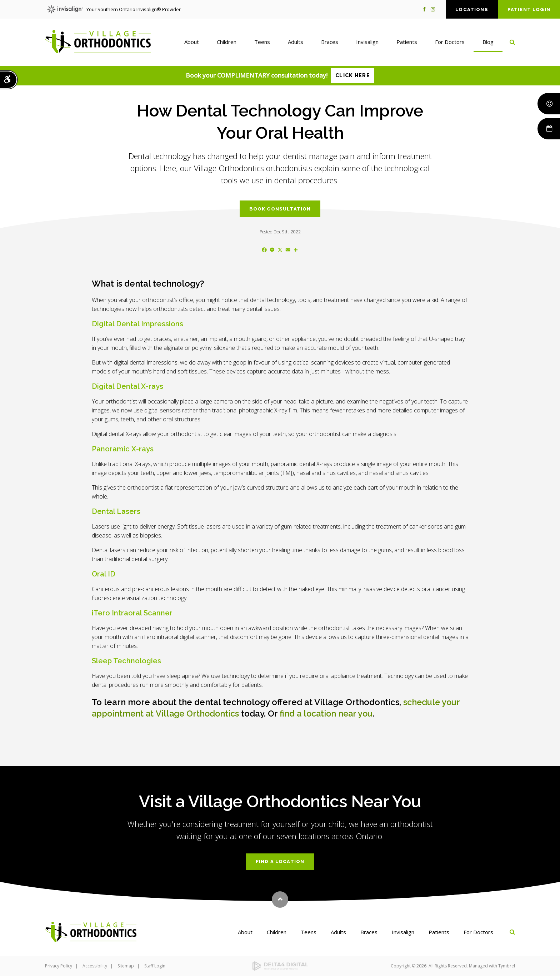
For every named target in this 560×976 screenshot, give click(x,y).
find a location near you (331, 714)
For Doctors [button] (450, 43)
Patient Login (529, 9)
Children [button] (227, 43)
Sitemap (126, 966)
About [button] (192, 43)
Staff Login (155, 966)
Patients (439, 932)
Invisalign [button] (367, 43)
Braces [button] (330, 43)
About (245, 932)
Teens (309, 932)
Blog (488, 43)
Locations (472, 9)
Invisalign (403, 932)
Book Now (548, 129)
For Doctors (478, 932)
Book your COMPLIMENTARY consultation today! (280, 75)
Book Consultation (280, 209)
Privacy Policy (59, 966)
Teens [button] (262, 43)
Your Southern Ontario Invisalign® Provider (114, 9)
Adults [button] (296, 43)
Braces (369, 932)
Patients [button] (407, 43)
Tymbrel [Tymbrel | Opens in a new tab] (507, 966)
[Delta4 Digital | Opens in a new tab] (280, 966)
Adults (338, 932)
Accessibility (95, 966)
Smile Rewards (548, 104)
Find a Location (280, 861)
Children (277, 932)
